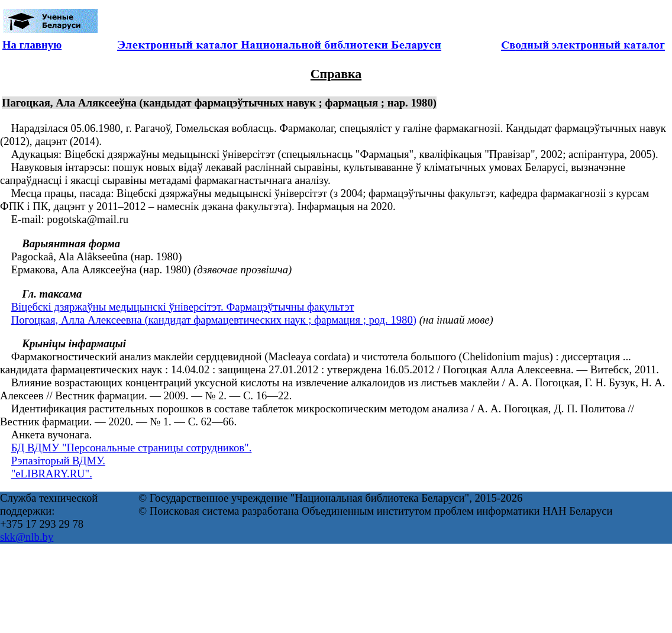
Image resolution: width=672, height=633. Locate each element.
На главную (32, 45)
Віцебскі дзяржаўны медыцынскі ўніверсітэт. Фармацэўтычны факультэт (183, 307)
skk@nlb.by (27, 537)
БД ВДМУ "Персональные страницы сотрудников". (132, 448)
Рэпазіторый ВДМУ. (58, 461)
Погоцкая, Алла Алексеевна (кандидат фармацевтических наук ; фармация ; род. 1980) (214, 320)
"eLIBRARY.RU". (52, 474)
